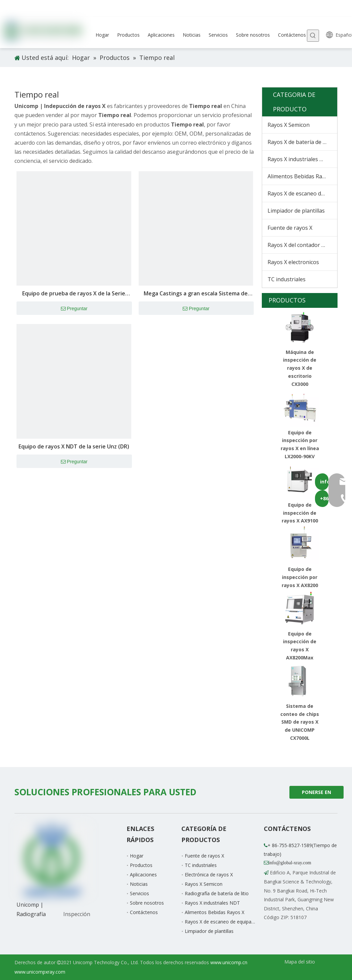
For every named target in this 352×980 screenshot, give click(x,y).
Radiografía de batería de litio (217, 893)
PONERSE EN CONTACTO (316, 794)
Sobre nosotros (147, 903)
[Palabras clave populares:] (313, 36)
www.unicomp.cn (229, 962)
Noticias (139, 884)
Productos (141, 865)
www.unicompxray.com (40, 972)
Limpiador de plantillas (296, 211)
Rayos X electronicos (293, 262)
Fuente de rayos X (290, 228)
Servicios (139, 893)
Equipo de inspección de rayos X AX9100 (300, 513)
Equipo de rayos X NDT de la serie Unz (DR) (74, 446)
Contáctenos (144, 912)
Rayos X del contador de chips (302, 245)
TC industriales (287, 279)
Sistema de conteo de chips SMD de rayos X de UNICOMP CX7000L (300, 722)
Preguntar (74, 309)
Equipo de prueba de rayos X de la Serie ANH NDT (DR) (74, 294)
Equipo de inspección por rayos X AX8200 (300, 577)
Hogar (137, 856)
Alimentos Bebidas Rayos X (301, 176)
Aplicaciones (143, 875)
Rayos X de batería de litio (300, 142)
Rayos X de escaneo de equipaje (302, 193)
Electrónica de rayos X (209, 875)
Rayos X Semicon (289, 125)
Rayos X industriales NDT (300, 159)
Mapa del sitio (300, 962)
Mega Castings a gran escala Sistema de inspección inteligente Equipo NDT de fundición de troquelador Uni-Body (196, 294)
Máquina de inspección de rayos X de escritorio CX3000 (300, 368)
